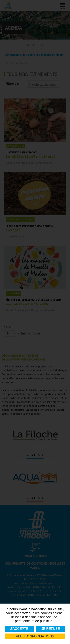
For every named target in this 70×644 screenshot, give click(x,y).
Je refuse (50, 629)
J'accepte (19, 629)
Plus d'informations (35, 636)
